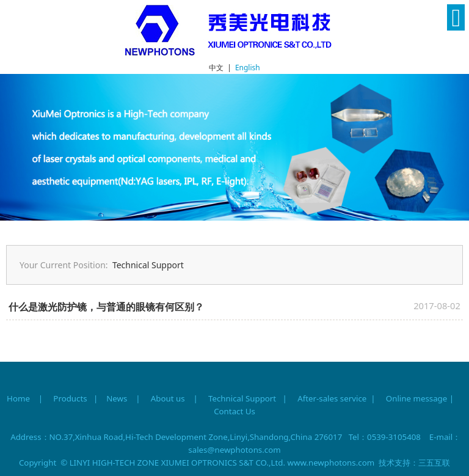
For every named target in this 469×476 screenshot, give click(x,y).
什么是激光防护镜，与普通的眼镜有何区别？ (106, 307)
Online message (416, 398)
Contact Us (234, 411)
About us (168, 398)
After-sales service (332, 398)
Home (18, 398)
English (248, 68)
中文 (216, 68)
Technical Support (148, 265)
